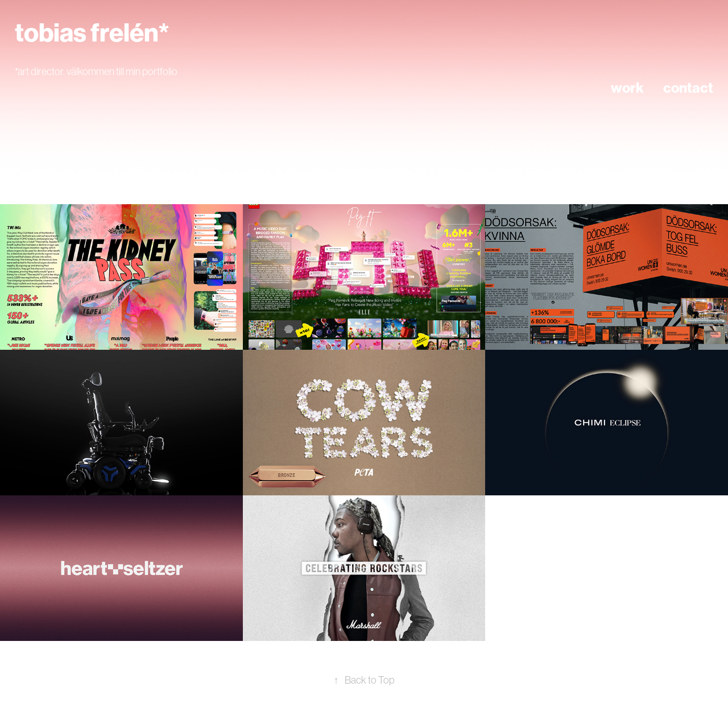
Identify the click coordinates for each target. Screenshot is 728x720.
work (627, 88)
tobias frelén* (92, 33)
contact (688, 88)
